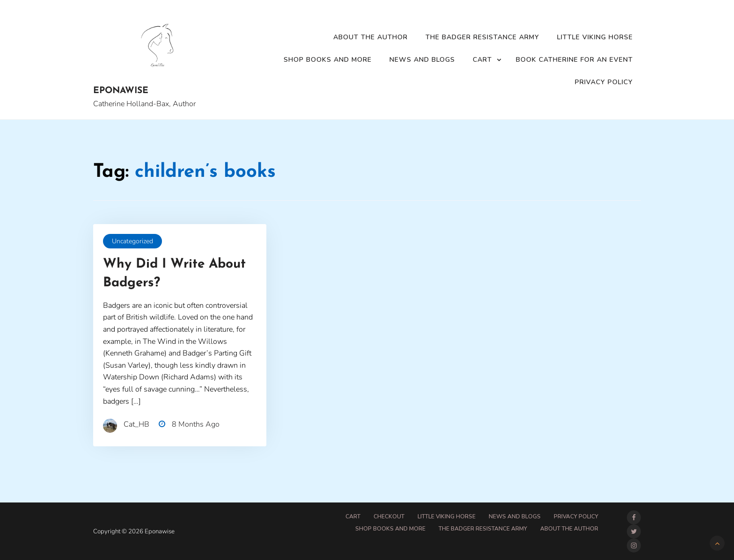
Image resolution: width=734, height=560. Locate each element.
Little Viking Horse (595, 37)
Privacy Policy (604, 82)
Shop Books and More (328, 60)
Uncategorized (132, 241)
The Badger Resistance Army (482, 37)
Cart (482, 60)
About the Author (371, 37)
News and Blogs (422, 60)
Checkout (389, 516)
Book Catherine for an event (574, 60)
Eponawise (121, 91)
